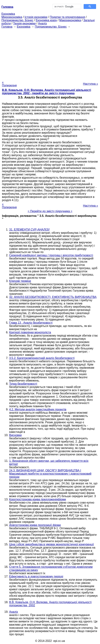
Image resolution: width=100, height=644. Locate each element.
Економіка (8, 14)
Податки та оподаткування (67, 17)
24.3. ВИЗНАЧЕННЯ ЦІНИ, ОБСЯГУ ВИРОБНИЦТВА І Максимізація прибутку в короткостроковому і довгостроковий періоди (50, 474)
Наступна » (90, 84)
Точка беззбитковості (23, 384)
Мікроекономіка (12, 17)
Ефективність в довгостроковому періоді (36, 576)
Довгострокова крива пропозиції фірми (35, 525)
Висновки (15, 435)
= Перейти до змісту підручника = (50, 211)
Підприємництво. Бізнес (17, 20)
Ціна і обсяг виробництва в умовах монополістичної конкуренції (52, 544)
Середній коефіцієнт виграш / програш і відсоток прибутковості (51, 255)
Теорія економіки (24, 23)
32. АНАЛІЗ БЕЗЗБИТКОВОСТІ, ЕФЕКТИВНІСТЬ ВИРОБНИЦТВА (53, 297)
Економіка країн (46, 20)
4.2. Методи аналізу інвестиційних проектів (38, 409)
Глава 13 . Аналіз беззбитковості (31, 323)
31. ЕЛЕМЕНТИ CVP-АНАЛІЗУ (29, 230)
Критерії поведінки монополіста (30, 332)
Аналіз (42, 23)
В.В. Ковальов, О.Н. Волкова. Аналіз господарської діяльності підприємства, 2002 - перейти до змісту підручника (46, 92)
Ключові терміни (20, 281)
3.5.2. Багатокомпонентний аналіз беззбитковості (42, 358)
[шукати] (67, 7)
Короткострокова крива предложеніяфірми (38, 499)
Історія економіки (36, 17)
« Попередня (9, 84)
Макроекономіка (70, 20)
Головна (7, 27)
